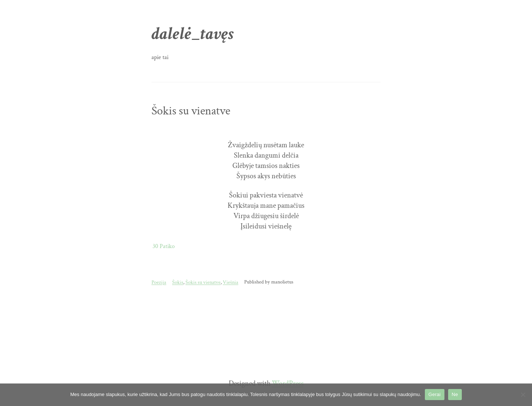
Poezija (159, 282)
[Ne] (523, 395)
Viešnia (231, 282)
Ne (455, 394)
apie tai (160, 57)
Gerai (435, 394)
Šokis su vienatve (191, 111)
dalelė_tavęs (193, 34)
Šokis (178, 282)
